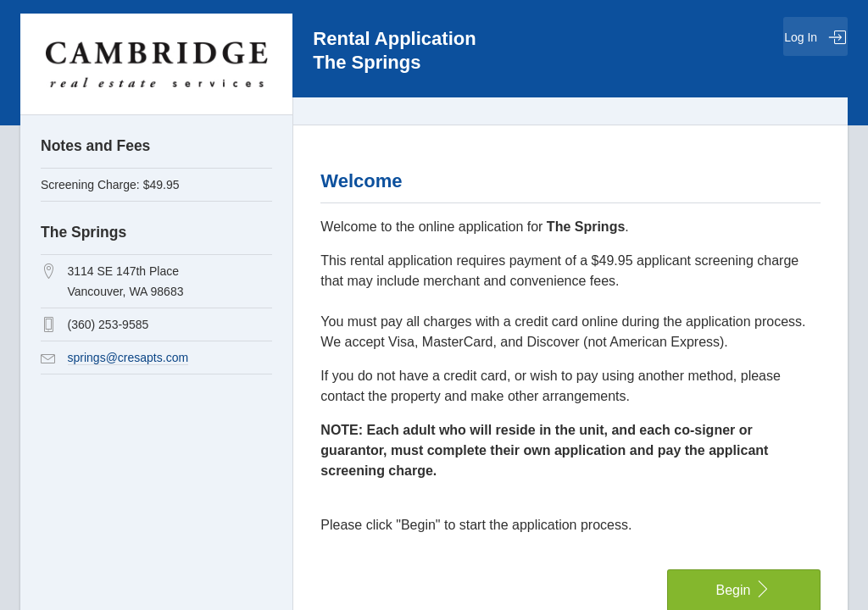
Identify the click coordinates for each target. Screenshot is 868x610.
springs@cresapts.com (128, 358)
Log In (815, 37)
